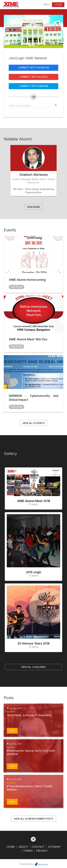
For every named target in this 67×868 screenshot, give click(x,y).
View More (33, 207)
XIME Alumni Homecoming (27, 280)
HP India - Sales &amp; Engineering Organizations (34, 191)
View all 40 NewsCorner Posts (34, 819)
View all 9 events (34, 423)
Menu (47, 4)
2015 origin (33, 574)
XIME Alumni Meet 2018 (33, 503)
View (12, 731)
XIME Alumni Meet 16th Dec (28, 339)
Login (58, 5)
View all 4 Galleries (33, 667)
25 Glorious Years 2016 (33, 645)
